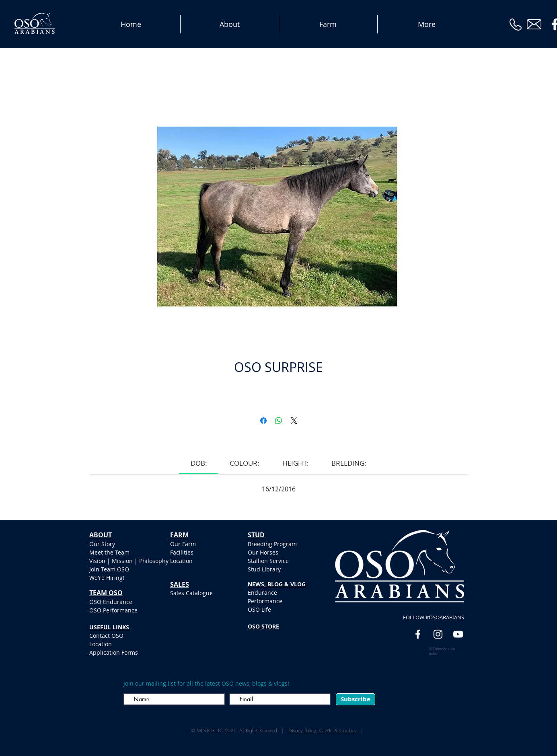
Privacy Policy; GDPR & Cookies (323, 730)
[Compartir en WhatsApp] (279, 421)
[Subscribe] (356, 699)
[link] (199, 463)
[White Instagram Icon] (438, 634)
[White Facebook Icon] (418, 634)
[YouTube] (458, 634)
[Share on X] (294, 421)
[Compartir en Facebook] (263, 421)
